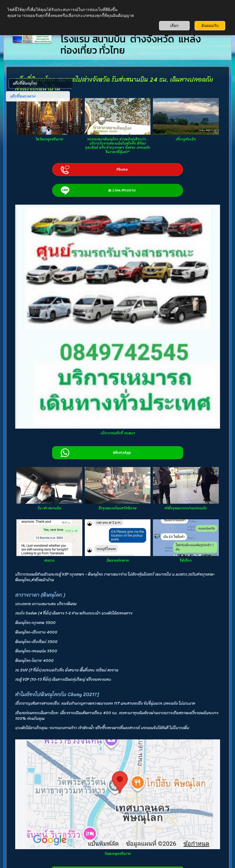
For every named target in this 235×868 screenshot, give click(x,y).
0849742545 (95, 822)
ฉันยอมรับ (210, 26)
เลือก (174, 26)
